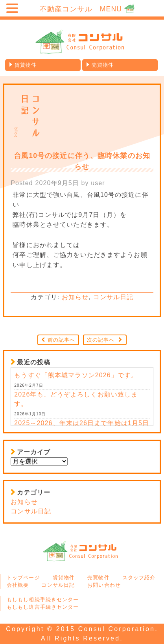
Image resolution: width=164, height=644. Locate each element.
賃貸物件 (26, 65)
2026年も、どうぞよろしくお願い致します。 (76, 399)
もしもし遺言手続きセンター (43, 607)
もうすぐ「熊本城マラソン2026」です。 (76, 375)
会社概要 (18, 585)
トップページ (23, 578)
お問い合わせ (104, 585)
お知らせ (75, 297)
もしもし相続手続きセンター (43, 599)
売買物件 (103, 65)
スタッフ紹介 (139, 578)
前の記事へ (62, 340)
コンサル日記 (113, 297)
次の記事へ (101, 340)
